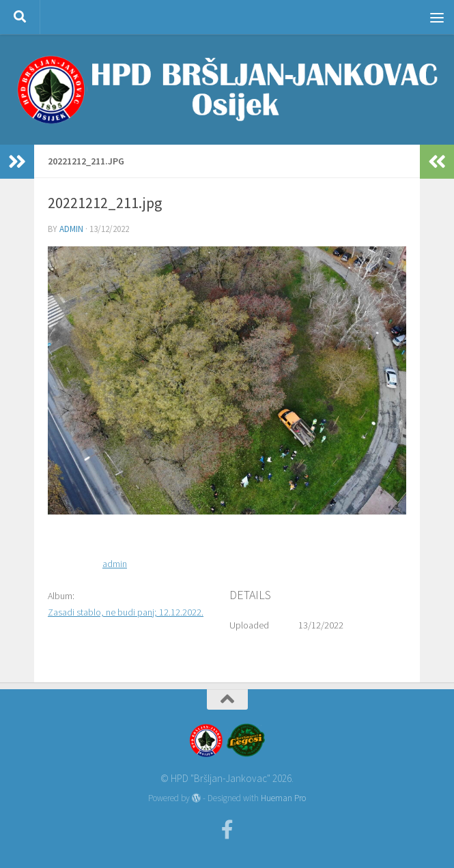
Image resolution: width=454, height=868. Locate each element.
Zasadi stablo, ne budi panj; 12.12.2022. (126, 612)
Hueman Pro (283, 798)
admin (71, 229)
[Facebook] (227, 830)
